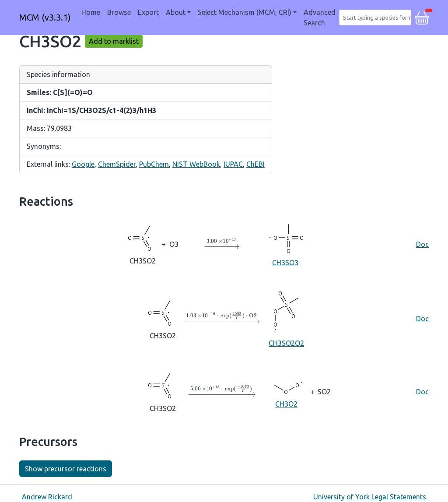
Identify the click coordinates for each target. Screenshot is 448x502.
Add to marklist (114, 41)
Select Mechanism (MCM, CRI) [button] (245, 12)
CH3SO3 (285, 243)
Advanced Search (320, 18)
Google (83, 164)
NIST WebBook (196, 164)
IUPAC (233, 164)
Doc (422, 244)
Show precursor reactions (66, 469)
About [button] (176, 12)
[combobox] (377, 18)
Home (91, 12)
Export (148, 12)
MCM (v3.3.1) (45, 17)
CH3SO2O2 (286, 318)
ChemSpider (117, 164)
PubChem (154, 164)
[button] (422, 17)
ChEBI (255, 164)
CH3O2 (286, 391)
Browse (119, 12)
